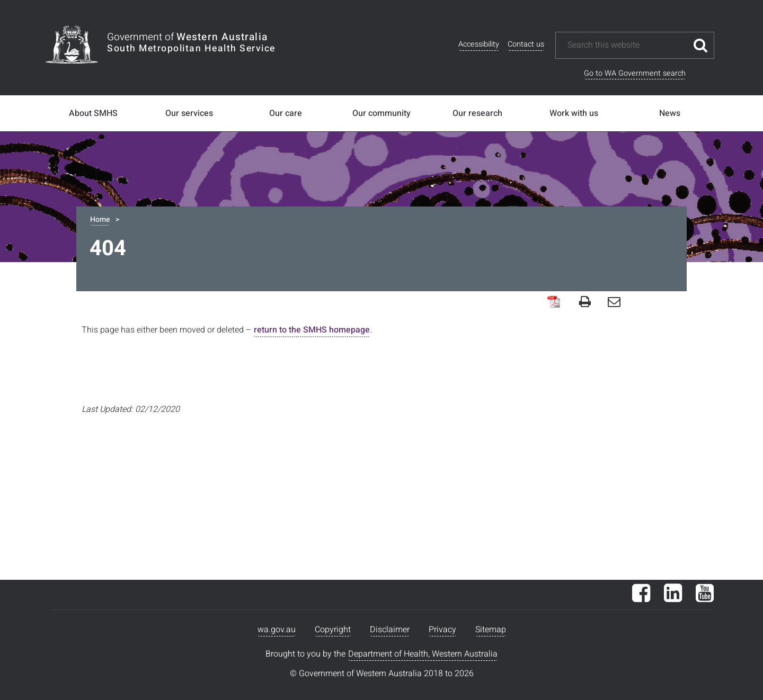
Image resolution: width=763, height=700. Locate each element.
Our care (286, 113)
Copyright (333, 630)
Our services (189, 113)
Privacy (442, 630)
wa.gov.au (277, 630)
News (670, 113)
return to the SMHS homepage (312, 330)
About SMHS (93, 113)
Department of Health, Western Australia (423, 654)
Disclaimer (390, 630)
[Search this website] (627, 45)
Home (100, 219)
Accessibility (479, 44)
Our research (477, 113)
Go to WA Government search (635, 73)
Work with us (574, 113)
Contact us (526, 44)
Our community (381, 113)
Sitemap (491, 630)
